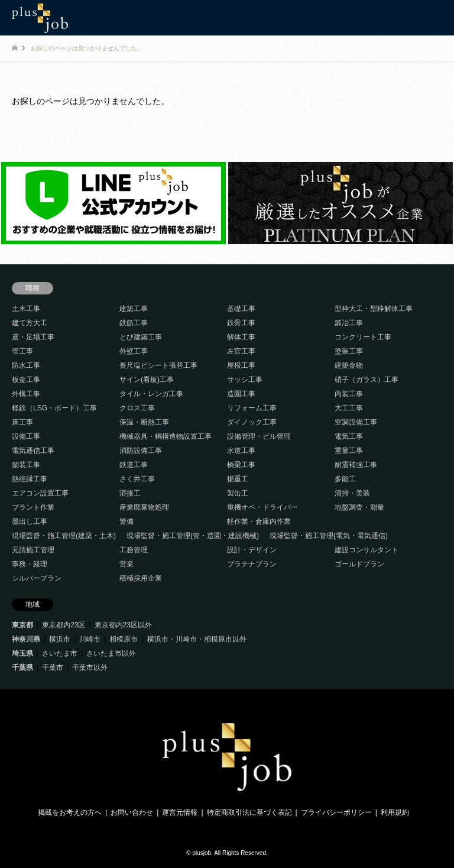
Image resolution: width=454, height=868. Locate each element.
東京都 (22, 625)
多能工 (345, 479)
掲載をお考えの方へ (70, 812)
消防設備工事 (141, 451)
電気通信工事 (33, 451)
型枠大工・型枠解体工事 (374, 309)
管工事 (22, 351)
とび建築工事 (141, 337)
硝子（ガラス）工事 (367, 380)
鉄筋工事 (134, 323)
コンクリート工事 (363, 337)
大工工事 (349, 408)
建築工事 (134, 309)
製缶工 (238, 493)
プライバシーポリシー (336, 812)
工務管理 (134, 550)
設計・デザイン (252, 550)
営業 (127, 564)
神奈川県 (26, 639)
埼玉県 (22, 653)
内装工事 (349, 394)
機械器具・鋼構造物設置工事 (166, 436)
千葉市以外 (90, 668)
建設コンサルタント (367, 550)
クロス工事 (137, 408)
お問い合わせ (132, 812)
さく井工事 (137, 479)
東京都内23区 (64, 625)
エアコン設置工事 (40, 493)
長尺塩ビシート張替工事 (158, 365)
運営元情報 (180, 812)
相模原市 (124, 639)
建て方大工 (30, 323)
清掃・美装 (352, 493)
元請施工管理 (33, 550)
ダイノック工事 (252, 422)
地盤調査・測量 (359, 507)
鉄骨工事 (241, 323)
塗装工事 (349, 351)
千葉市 (53, 668)
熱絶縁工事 (30, 479)
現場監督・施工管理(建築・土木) (64, 536)
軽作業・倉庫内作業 (259, 522)
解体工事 (241, 337)
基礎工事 (241, 309)
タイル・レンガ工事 (151, 394)
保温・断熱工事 (144, 422)
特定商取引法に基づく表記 (249, 812)
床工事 (22, 422)
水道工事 (241, 451)
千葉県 (22, 668)
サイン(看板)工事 (147, 380)
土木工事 (26, 309)
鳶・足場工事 (33, 337)
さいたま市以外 (111, 653)
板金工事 (26, 380)
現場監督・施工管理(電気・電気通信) (329, 536)
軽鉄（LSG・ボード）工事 (54, 408)
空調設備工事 (356, 422)
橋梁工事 (241, 465)
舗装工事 (26, 465)
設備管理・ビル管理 (259, 436)
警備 (127, 522)
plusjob (202, 853)
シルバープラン (37, 578)
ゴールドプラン (359, 564)
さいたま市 (60, 653)
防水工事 (26, 365)
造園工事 (241, 394)
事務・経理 (30, 564)
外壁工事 (134, 351)
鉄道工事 (134, 465)
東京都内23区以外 (123, 625)
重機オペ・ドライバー (262, 507)
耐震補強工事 (356, 465)
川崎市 (90, 639)
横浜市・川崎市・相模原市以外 (197, 639)
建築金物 (349, 365)
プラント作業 (33, 507)
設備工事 (26, 436)
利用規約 (395, 812)
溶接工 (130, 493)
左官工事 (241, 351)
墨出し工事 (30, 522)
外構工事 (26, 394)
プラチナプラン (252, 564)
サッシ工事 (245, 380)
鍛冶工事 (349, 323)
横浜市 (60, 639)
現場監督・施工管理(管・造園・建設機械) (193, 536)
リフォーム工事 (252, 408)
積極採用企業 (141, 578)
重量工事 (349, 451)
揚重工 (238, 479)
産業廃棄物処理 (144, 507)
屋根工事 (241, 365)
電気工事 (349, 436)
